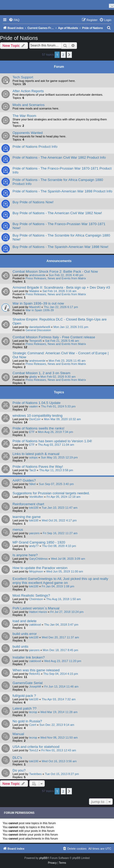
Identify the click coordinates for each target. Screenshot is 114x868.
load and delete (25, 621)
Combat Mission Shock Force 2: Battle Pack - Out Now (55, 271)
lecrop (33, 712)
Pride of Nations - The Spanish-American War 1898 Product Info (62, 191)
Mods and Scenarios (28, 105)
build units (20, 646)
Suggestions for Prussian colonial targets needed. (51, 493)
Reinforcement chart (28, 504)
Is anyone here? (25, 555)
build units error (25, 634)
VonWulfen (36, 497)
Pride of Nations (19, 38)
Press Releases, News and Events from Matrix (56, 278)
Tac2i (32, 470)
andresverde (37, 275)
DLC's (17, 758)
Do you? (19, 770)
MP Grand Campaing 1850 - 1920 (39, 542)
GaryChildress (38, 559)
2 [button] (63, 55)
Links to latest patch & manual (36, 454)
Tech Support (23, 77)
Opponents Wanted (28, 133)
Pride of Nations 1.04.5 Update (36, 403)
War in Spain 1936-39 (40, 310)
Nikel (32, 484)
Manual (18, 734)
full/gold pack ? (24, 696)
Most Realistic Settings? (31, 595)
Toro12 (34, 750)
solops (33, 457)
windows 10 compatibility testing (38, 416)
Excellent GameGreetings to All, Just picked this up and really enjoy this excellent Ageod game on (60, 581)
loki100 (34, 508)
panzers (34, 533)
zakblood (35, 625)
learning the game (27, 517)
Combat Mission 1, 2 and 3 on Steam (41, 373)
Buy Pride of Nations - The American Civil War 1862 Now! (57, 213)
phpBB (43, 858)
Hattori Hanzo (38, 612)
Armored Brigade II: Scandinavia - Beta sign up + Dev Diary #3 (61, 287)
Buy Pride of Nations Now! (33, 202)
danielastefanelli (40, 327)
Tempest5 (35, 341)
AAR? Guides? (24, 480)
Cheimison (36, 599)
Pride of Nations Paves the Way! (38, 467)
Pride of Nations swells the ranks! (38, 428)
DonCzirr (35, 419)
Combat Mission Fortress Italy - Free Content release (54, 337)
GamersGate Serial (28, 683)
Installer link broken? (29, 657)
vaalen (33, 406)
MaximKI (35, 307)
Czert (32, 725)
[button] (69, 55)
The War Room (24, 116)
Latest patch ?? (25, 708)
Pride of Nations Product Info (35, 147)
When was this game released (36, 670)
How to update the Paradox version (40, 568)
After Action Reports (28, 91)
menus (18, 530)
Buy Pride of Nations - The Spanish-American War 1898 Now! (60, 247)
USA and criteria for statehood (36, 747)
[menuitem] (14, 20)
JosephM (35, 686)
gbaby (33, 377)
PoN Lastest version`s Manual (36, 608)
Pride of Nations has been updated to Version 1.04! (52, 441)
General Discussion (38, 330)
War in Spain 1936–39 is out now (38, 303)
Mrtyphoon (36, 571)
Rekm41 (34, 674)
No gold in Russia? (27, 721)
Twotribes (35, 774)
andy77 (34, 546)
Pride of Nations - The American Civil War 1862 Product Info (59, 157)
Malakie (34, 291)
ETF (32, 432)
